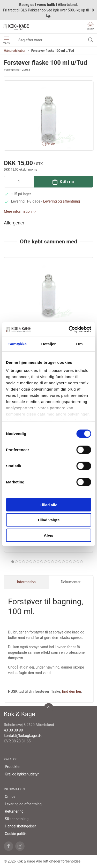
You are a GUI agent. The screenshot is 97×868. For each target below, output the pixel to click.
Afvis (48, 535)
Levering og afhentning (62, 201)
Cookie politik (16, 834)
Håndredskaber (15, 51)
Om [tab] (80, 344)
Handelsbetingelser (20, 826)
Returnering (14, 811)
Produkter (13, 767)
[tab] (13, 562)
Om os (10, 796)
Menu (6, 40)
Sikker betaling (17, 819)
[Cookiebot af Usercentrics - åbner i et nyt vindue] (69, 329)
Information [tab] (26, 582)
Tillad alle (48, 505)
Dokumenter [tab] (71, 582)
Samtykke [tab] (17, 344)
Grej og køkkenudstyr (22, 774)
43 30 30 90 (13, 730)
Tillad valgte (48, 520)
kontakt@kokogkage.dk (23, 736)
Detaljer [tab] (49, 344)
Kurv (91, 26)
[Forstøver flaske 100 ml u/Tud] (48, 292)
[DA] (16, 27)
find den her (72, 691)
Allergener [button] (14, 223)
